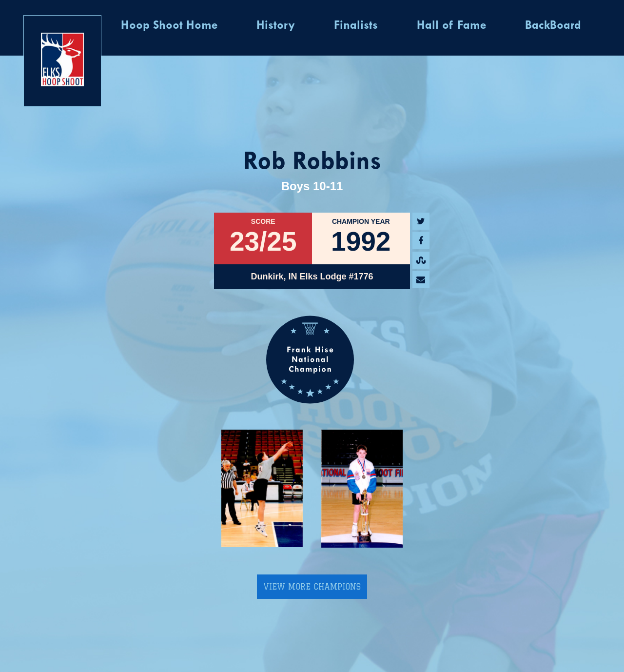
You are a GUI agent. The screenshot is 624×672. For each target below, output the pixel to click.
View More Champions (312, 587)
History (276, 26)
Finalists (356, 26)
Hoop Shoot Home (169, 26)
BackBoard (553, 26)
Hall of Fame (451, 26)
